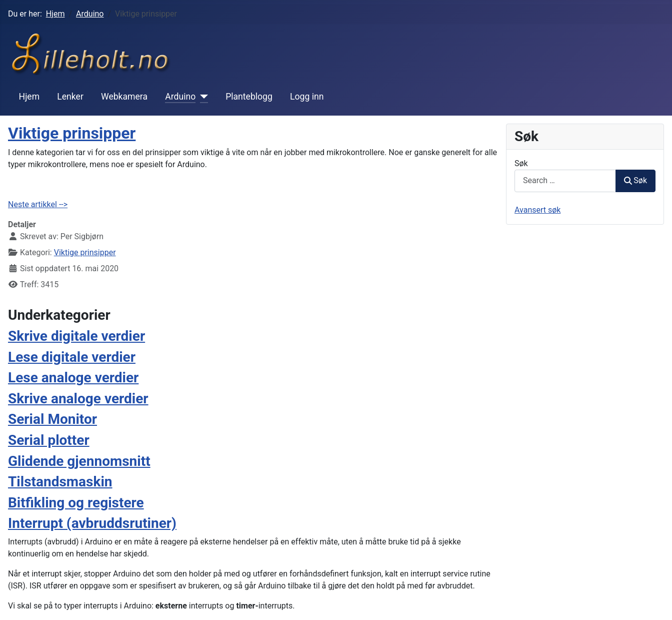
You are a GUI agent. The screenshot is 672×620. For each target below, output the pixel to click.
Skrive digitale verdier (76, 336)
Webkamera (124, 97)
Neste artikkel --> (38, 204)
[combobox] (565, 181)
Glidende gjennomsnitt (79, 461)
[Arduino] (202, 97)
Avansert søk (537, 210)
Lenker (70, 97)
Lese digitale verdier (72, 357)
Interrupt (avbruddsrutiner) (92, 523)
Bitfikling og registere (76, 503)
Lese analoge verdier (73, 378)
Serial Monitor (52, 419)
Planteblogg (249, 97)
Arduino (180, 97)
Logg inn (307, 97)
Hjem (29, 97)
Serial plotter (49, 440)
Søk (521, 163)
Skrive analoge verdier (78, 399)
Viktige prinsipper (72, 133)
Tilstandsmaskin (60, 482)
